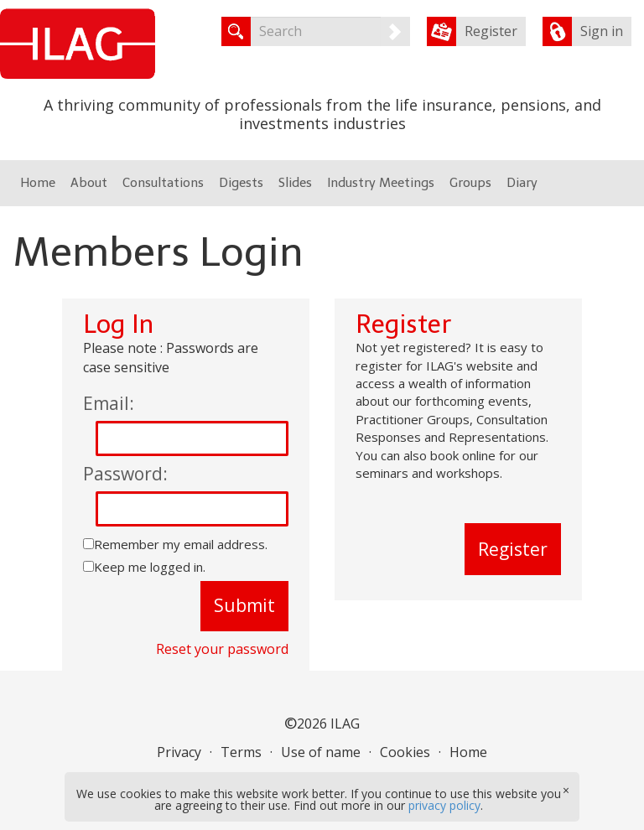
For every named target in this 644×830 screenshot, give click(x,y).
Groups (470, 183)
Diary (522, 183)
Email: (109, 403)
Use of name (321, 752)
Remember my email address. (181, 544)
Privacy (179, 752)
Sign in (602, 31)
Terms (241, 752)
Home (38, 183)
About (89, 183)
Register (491, 31)
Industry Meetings (381, 183)
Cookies (405, 752)
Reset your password (222, 649)
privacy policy (444, 805)
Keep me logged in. (150, 567)
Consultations (163, 183)
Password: (125, 474)
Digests (241, 183)
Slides (295, 183)
